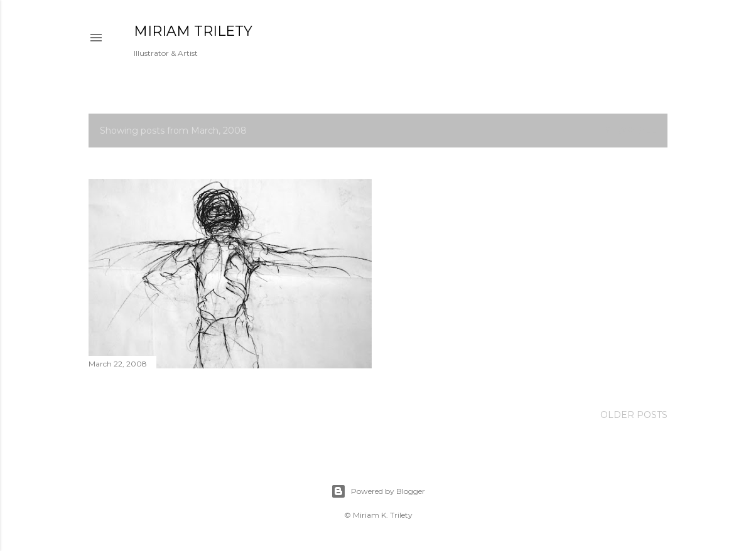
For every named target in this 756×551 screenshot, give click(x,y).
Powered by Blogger (378, 491)
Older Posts (634, 415)
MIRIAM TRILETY (193, 31)
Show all (630, 131)
